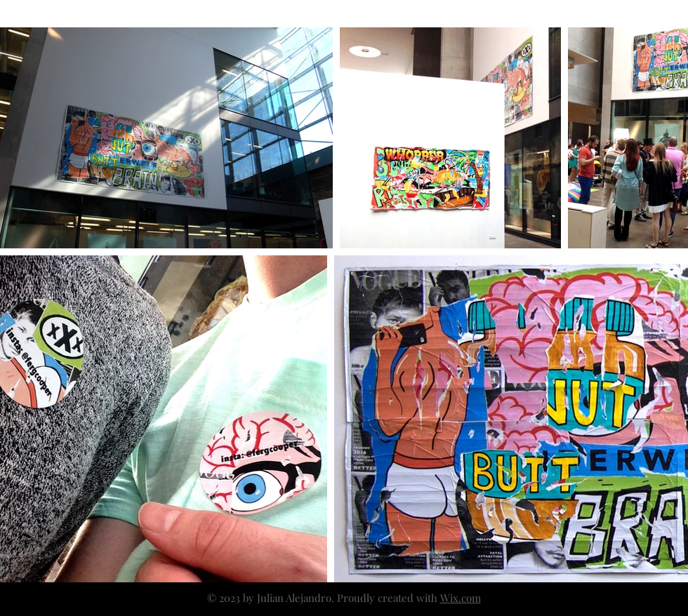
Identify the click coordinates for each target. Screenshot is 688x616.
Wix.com (461, 598)
